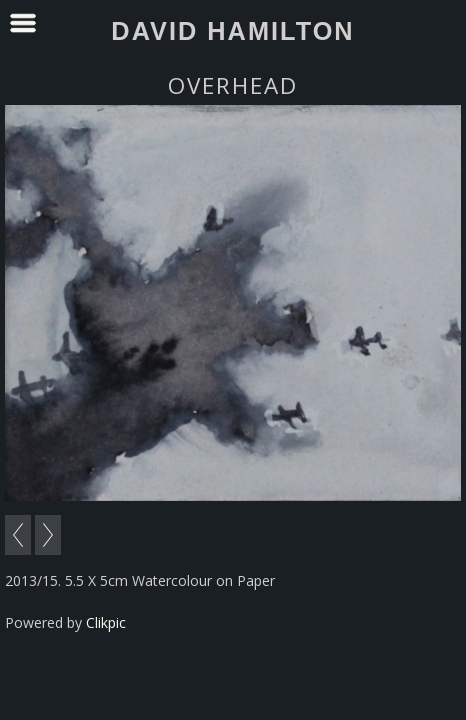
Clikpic (106, 622)
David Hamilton (232, 31)
